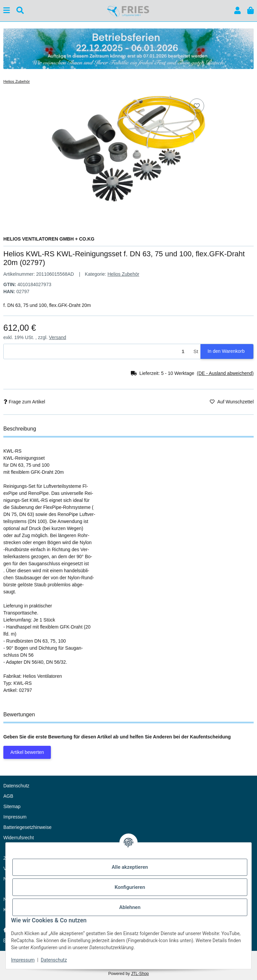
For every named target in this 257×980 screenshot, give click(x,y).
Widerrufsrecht (19, 838)
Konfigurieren (130, 887)
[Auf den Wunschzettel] (197, 106)
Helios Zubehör (123, 274)
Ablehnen (130, 907)
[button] (237, 11)
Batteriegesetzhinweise (27, 827)
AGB (8, 796)
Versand (57, 337)
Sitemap (12, 806)
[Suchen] (20, 11)
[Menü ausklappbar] (7, 11)
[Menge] (97, 352)
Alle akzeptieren (130, 867)
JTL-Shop (140, 974)
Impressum (23, 960)
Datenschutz (54, 960)
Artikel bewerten (27, 752)
